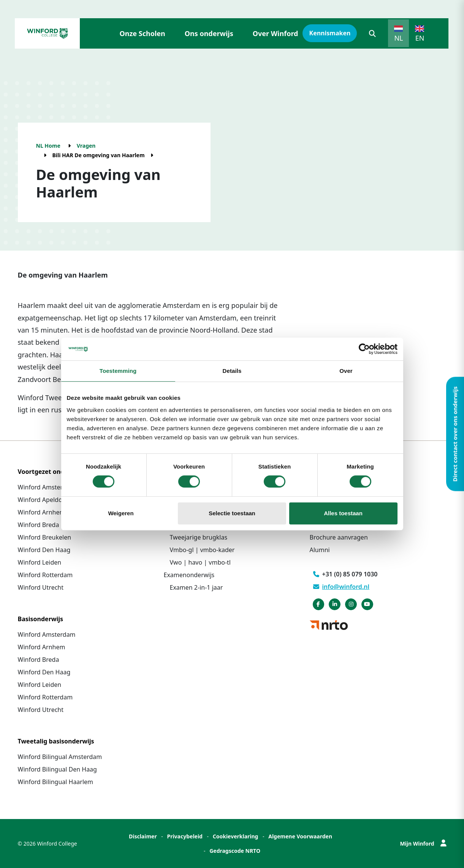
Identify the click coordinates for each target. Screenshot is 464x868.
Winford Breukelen (45, 537)
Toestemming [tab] (118, 371)
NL (398, 38)
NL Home (48, 146)
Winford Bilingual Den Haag (57, 769)
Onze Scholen (143, 33)
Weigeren (121, 513)
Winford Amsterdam (47, 487)
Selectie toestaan (232, 513)
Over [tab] (346, 371)
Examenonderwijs (189, 575)
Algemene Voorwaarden (300, 836)
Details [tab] (232, 371)
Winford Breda (39, 525)
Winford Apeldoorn (45, 500)
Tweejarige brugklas (199, 537)
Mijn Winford (423, 844)
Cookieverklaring (236, 836)
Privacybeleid (185, 836)
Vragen (86, 146)
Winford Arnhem (42, 512)
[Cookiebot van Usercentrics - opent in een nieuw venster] (364, 349)
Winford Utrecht (41, 587)
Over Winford (276, 33)
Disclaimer (143, 836)
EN (420, 38)
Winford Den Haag (44, 550)
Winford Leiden (40, 562)
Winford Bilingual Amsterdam (60, 757)
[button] (372, 33)
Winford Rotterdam (45, 575)
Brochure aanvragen (339, 537)
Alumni (320, 550)
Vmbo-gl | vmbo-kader (202, 550)
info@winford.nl (341, 587)
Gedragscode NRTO (235, 851)
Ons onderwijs (209, 33)
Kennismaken (330, 33)
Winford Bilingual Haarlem (56, 782)
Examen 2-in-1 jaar (196, 587)
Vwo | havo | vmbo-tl (200, 562)
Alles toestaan (343, 513)
